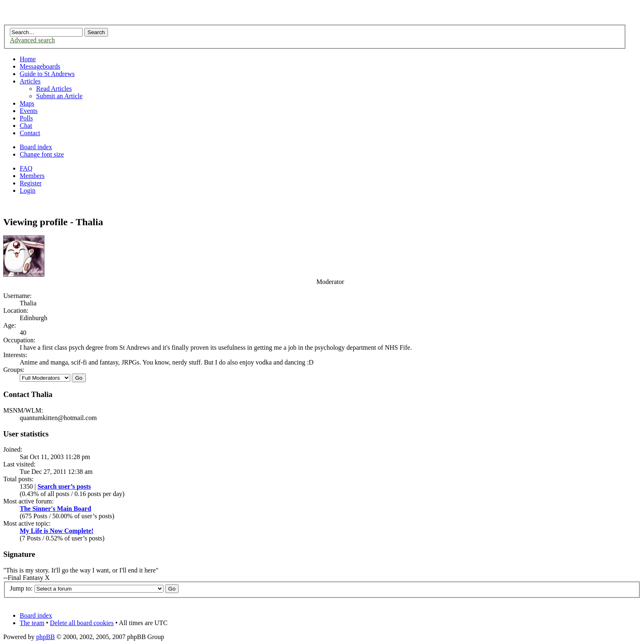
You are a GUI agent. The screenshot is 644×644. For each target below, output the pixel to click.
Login (28, 190)
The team (32, 623)
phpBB (45, 637)
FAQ (26, 168)
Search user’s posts (64, 486)
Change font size (42, 154)
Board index (36, 147)
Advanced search (32, 40)
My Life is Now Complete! (57, 531)
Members (32, 176)
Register (31, 183)
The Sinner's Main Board (55, 509)
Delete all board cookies (82, 623)
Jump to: (21, 588)
